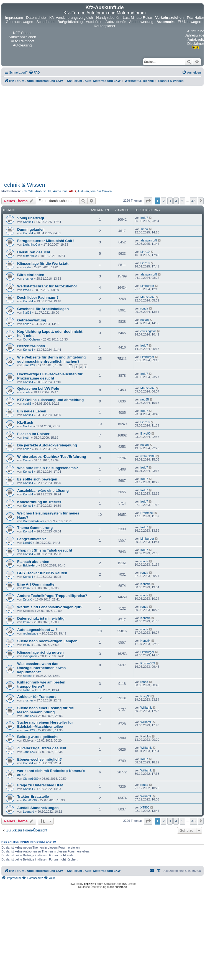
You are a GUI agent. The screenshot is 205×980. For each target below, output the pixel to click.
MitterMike (30, 256)
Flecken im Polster (33, 434)
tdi (50, 191)
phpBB (88, 884)
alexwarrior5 (149, 240)
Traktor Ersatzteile (33, 796)
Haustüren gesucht (34, 252)
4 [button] (176, 201)
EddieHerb (30, 565)
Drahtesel (147, 513)
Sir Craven (104, 191)
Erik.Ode (28, 191)
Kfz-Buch (25, 423)
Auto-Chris (60, 191)
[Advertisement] (56, 133)
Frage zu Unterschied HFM (40, 785)
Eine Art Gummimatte (36, 584)
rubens (28, 676)
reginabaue (31, 633)
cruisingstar (148, 331)
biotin (27, 438)
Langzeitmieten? (32, 539)
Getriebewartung (32, 320)
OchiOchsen (31, 339)
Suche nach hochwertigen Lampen (47, 641)
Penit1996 (30, 800)
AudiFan (83, 191)
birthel (27, 690)
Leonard (29, 812)
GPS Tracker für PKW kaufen (42, 573)
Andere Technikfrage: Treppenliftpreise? (52, 596)
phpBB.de (121, 887)
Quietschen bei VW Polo (38, 388)
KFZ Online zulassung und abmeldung (50, 400)
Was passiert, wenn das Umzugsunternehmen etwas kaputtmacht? (41, 668)
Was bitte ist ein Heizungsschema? (48, 468)
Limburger (147, 286)
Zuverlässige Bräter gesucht (42, 748)
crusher (28, 279)
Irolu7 (144, 218)
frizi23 (27, 313)
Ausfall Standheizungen (38, 808)
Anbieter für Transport (36, 697)
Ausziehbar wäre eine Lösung (43, 491)
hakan (27, 324)
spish (27, 392)
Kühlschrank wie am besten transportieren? (41, 684)
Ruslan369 (148, 663)
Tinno (144, 229)
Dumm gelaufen (31, 229)
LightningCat (32, 245)
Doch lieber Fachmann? (38, 297)
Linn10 (145, 252)
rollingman (30, 656)
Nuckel (28, 426)
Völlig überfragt (31, 218)
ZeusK (27, 599)
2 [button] (164, 201)
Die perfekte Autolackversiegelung (47, 445)
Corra (27, 460)
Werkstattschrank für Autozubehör (47, 286)
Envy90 (146, 433)
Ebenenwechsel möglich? (39, 759)
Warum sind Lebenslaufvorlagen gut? (50, 607)
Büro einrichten (31, 275)
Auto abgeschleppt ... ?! (38, 630)
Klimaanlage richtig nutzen (40, 652)
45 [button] (194, 201)
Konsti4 (28, 222)
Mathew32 (148, 297)
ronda (27, 267)
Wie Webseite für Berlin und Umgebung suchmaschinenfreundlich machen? (51, 359)
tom (93, 191)
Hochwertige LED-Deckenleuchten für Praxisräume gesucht (50, 376)
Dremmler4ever (34, 521)
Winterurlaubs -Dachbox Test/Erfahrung (52, 457)
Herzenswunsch (31, 346)
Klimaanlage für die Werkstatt (43, 263)
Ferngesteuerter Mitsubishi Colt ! (46, 241)
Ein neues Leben (32, 411)
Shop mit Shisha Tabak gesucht (45, 550)
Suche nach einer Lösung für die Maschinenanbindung (45, 710)
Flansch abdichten (33, 562)
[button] (148, 201)
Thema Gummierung (35, 528)
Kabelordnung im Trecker (39, 502)
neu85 (27, 404)
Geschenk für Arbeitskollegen (43, 309)
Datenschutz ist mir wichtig (41, 618)
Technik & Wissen (23, 185)
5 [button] (182, 201)
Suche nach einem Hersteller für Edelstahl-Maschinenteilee (45, 724)
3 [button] (170, 201)
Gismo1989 (31, 779)
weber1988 (148, 456)
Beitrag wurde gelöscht (37, 737)
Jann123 (29, 365)
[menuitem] (34, 72)
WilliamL (146, 708)
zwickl (27, 290)
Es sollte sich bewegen (37, 479)
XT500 (145, 807)
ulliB (73, 191)
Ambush (41, 191)
